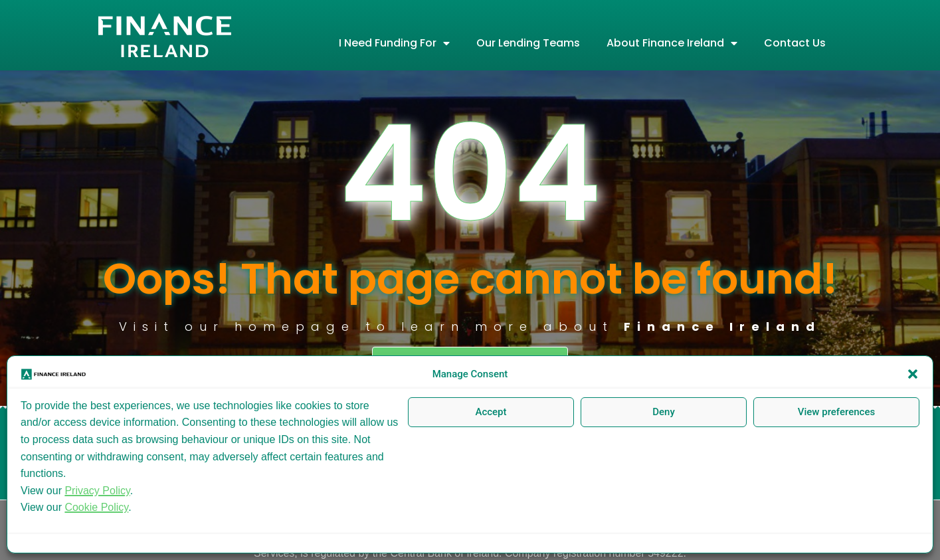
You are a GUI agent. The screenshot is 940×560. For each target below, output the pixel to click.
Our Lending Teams (528, 43)
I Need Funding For (394, 43)
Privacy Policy (97, 491)
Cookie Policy (96, 507)
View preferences (836, 412)
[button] (913, 374)
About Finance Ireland (672, 43)
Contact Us (795, 43)
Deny (664, 412)
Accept (491, 412)
